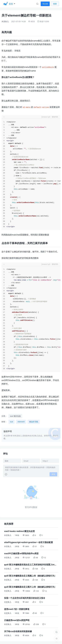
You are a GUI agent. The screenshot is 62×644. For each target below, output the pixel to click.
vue (12, 422)
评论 (53, 474)
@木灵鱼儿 (18, 436)
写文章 (45, 4)
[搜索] (56, 632)
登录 (55, 4)
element (21, 422)
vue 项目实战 (15, 416)
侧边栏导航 (34, 422)
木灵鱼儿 (5, 21)
